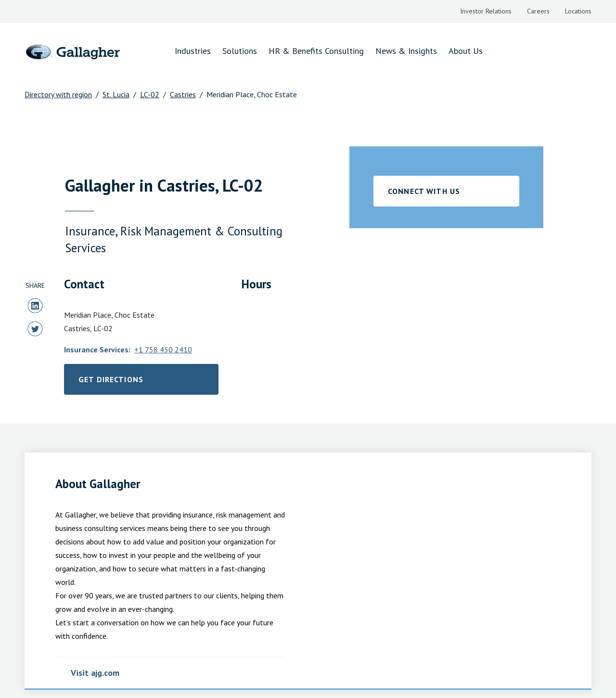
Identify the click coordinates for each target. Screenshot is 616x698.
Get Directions (135, 382)
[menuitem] (481, 12)
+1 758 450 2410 (173, 349)
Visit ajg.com (97, 673)
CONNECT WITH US (428, 191)
